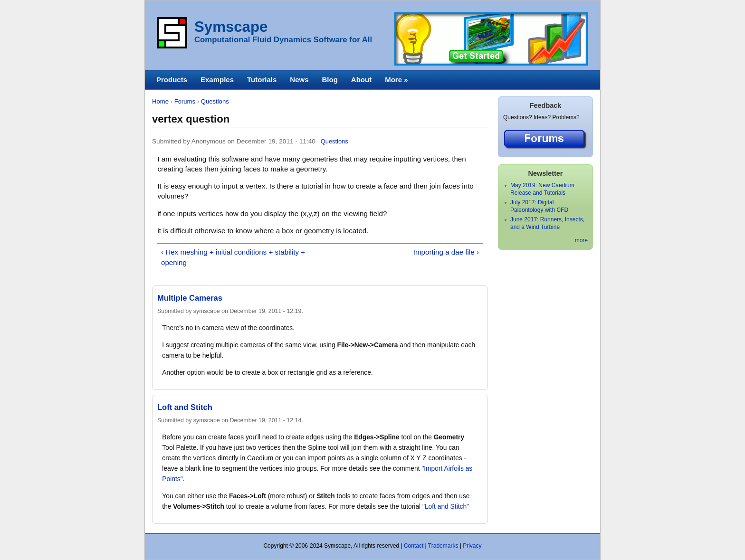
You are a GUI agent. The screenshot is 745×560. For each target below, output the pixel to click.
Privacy (472, 546)
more (581, 240)
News (299, 80)
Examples (217, 80)
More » (396, 80)
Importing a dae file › (446, 252)
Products (172, 80)
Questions (215, 101)
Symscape (231, 27)
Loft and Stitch (185, 407)
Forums (185, 101)
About (361, 80)
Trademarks (443, 546)
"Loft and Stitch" (446, 507)
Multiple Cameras (190, 298)
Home (160, 101)
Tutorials (262, 80)
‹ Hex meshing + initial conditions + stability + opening (233, 257)
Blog (330, 80)
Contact (414, 546)
